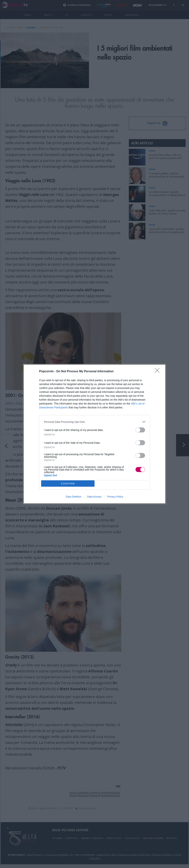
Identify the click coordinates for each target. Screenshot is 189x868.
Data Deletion (74, 497)
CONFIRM (68, 484)
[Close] (158, 372)
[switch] (140, 430)
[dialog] (94, 434)
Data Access (94, 497)
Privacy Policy (115, 497)
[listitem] (94, 422)
